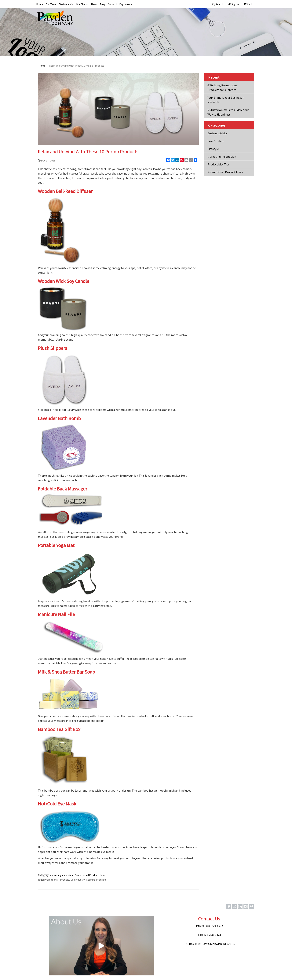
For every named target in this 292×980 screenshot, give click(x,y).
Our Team (51, 4)
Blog (103, 4)
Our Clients (82, 4)
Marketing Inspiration (62, 875)
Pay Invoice (126, 4)
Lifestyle (213, 149)
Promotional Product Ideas (90, 875)
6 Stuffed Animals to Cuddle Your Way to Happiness (228, 112)
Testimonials (66, 4)
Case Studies (215, 141)
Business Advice (217, 133)
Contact (112, 4)
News (94, 4)
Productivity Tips (219, 164)
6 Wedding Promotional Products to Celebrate (223, 87)
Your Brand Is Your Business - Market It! (226, 100)
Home (40, 4)
